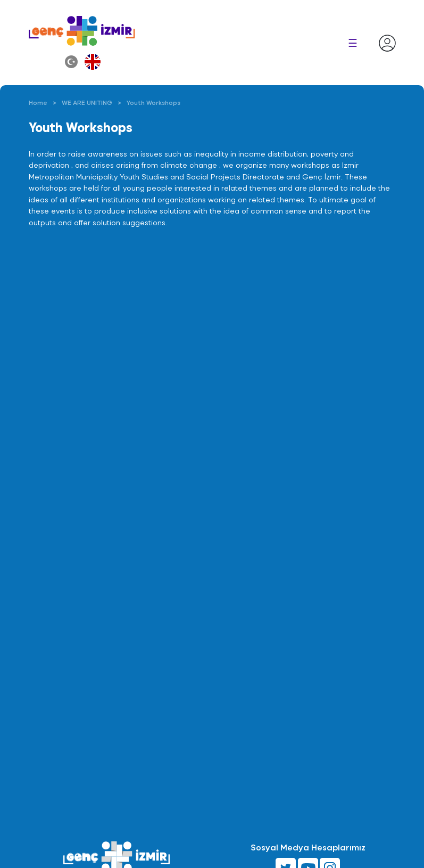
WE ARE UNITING (87, 102)
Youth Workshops (153, 102)
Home (38, 102)
